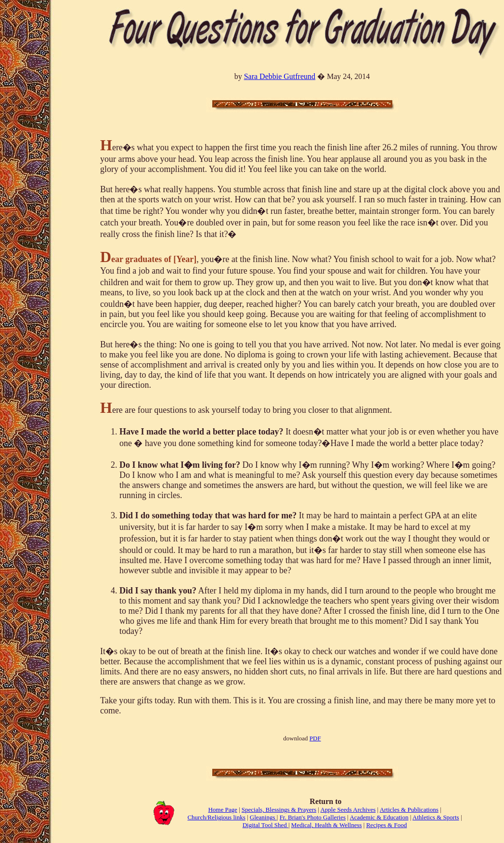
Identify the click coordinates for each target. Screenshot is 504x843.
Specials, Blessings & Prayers (279, 810)
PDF (315, 738)
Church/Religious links (216, 817)
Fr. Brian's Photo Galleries (313, 817)
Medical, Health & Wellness (327, 825)
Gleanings (263, 817)
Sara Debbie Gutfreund (280, 76)
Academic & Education (379, 817)
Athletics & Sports (436, 817)
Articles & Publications (409, 810)
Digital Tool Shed (265, 825)
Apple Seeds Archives (348, 810)
